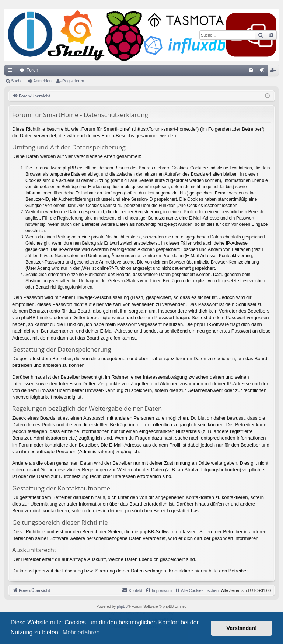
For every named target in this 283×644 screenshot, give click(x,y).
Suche (17, 81)
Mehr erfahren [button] (81, 632)
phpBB (122, 607)
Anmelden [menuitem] (264, 72)
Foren (32, 70)
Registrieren (73, 81)
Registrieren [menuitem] (275, 72)
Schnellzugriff (11, 72)
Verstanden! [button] (242, 628)
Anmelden (42, 81)
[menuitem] (251, 70)
